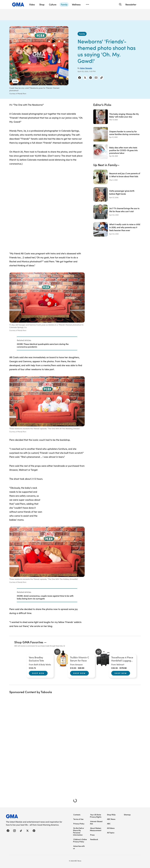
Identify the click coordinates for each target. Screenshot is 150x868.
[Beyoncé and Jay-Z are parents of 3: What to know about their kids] (117, 177)
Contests (77, 815)
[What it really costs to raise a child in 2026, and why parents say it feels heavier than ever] (117, 229)
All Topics (111, 833)
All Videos (111, 828)
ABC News (111, 819)
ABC (109, 824)
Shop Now (38, 673)
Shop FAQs (111, 815)
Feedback (94, 839)
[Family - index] (82, 34)
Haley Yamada (86, 68)
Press (92, 835)
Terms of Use (78, 819)
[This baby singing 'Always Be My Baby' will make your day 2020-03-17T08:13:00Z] (117, 117)
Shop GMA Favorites (29, 642)
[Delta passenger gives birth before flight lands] (117, 194)
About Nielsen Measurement (96, 829)
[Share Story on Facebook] (80, 78)
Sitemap (127, 815)
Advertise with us (79, 847)
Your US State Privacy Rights (96, 816)
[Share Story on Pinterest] (91, 78)
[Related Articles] (47, 343)
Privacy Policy (79, 824)
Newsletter (131, 4)
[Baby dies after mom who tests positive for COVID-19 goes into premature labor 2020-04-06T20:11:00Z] (117, 152)
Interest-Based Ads (96, 822)
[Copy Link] (102, 78)
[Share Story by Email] (96, 78)
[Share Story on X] (85, 78)
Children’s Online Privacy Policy (80, 840)
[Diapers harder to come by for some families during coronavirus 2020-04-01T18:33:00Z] (117, 134)
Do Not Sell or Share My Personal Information (79, 831)
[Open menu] (87, 4)
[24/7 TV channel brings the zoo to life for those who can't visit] (117, 212)
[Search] (120, 4)
